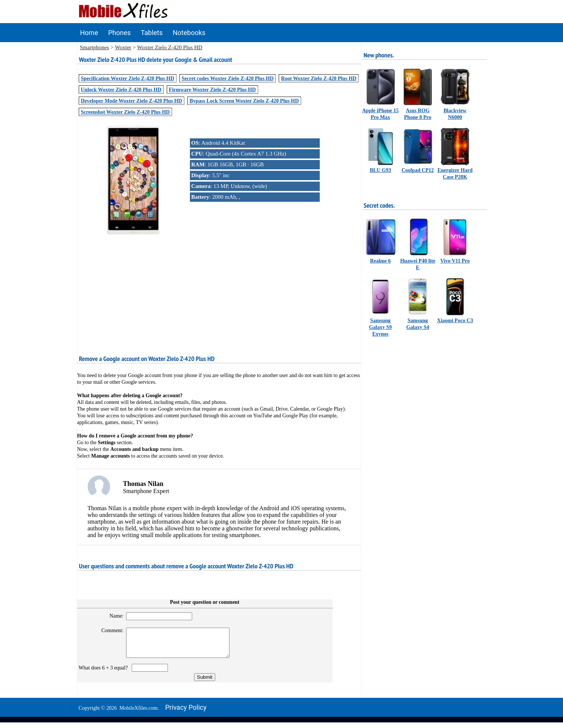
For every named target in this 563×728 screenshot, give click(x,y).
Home (89, 33)
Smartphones (94, 47)
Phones (119, 33)
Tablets (152, 33)
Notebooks (189, 33)
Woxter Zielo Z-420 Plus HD (170, 47)
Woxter (123, 47)
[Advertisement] (219, 290)
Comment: (109, 630)
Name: (113, 616)
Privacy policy (186, 713)
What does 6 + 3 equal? (105, 673)
